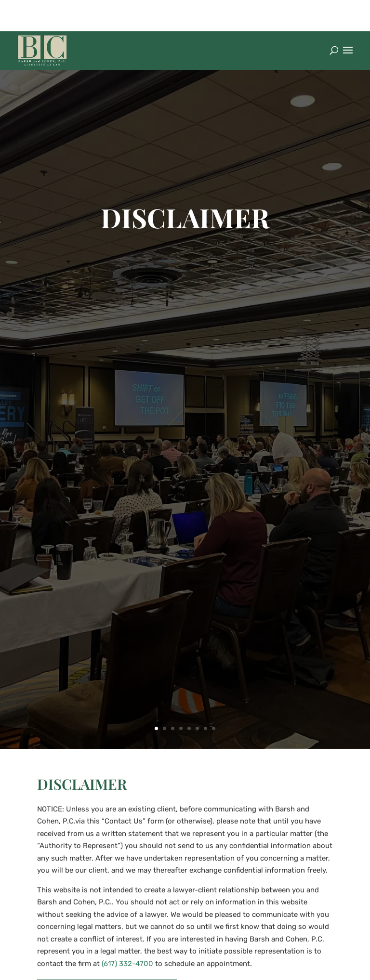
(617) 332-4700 (127, 964)
